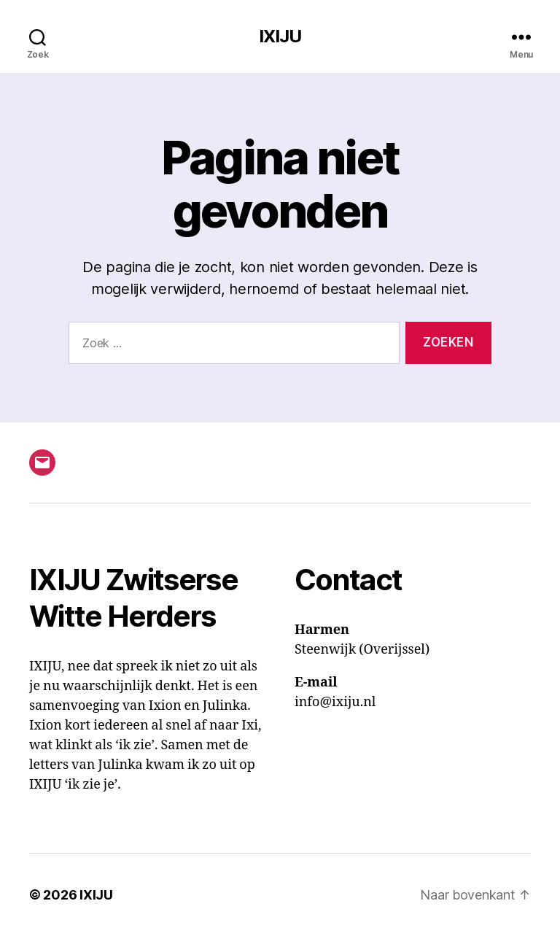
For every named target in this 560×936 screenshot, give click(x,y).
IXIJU (280, 36)
